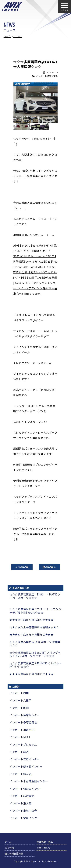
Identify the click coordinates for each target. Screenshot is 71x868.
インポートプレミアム (23, 745)
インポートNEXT (20, 737)
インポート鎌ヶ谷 (20, 774)
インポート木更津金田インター (29, 781)
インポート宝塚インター (25, 818)
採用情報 (9, 847)
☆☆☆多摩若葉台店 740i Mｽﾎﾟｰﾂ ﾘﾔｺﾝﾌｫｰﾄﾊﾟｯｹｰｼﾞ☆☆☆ (35, 665)
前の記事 (22, 567)
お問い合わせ (44, 847)
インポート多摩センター (25, 715)
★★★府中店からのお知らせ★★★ (31, 620)
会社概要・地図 (45, 842)
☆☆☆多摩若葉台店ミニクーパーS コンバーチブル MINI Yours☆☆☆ (35, 611)
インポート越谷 (19, 752)
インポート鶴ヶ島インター (26, 766)
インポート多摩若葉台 (47, 76)
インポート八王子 (20, 700)
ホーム (7, 36)
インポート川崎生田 (22, 730)
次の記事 (49, 567)
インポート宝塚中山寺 (23, 811)
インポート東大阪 (20, 803)
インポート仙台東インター (26, 789)
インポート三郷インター (25, 759)
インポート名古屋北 (22, 796)
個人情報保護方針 (14, 853)
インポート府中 (19, 693)
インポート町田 (19, 708)
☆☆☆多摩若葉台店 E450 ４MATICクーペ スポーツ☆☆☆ (35, 596)
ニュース (18, 36)
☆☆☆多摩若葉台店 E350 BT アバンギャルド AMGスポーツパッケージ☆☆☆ (35, 654)
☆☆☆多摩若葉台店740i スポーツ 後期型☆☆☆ (35, 644)
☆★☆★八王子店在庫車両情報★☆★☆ (34, 627)
